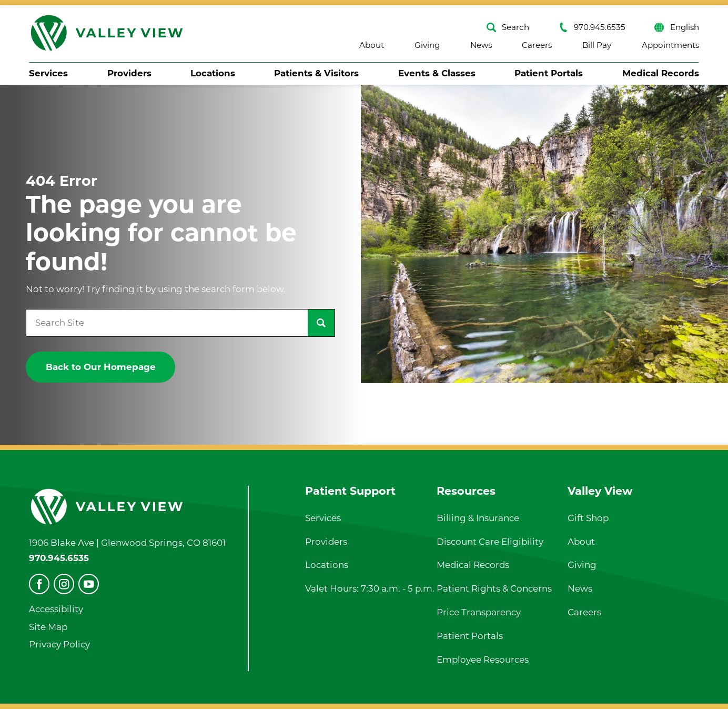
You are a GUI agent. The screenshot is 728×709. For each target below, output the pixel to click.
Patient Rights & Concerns (494, 588)
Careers (537, 45)
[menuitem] (48, 74)
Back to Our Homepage (101, 367)
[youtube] (89, 584)
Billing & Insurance (478, 518)
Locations (213, 73)
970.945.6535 (592, 27)
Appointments (670, 45)
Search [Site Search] (508, 27)
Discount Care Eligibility (490, 542)
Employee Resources (483, 660)
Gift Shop (588, 518)
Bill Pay (597, 45)
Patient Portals (549, 73)
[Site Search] (321, 323)
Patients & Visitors (316, 73)
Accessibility (56, 609)
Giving (427, 45)
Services (48, 73)
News (481, 45)
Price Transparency (479, 612)
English (676, 27)
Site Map (48, 627)
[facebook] (39, 584)
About (372, 45)
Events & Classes (437, 73)
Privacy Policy (59, 644)
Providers (129, 73)
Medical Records (661, 73)
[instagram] (64, 584)
